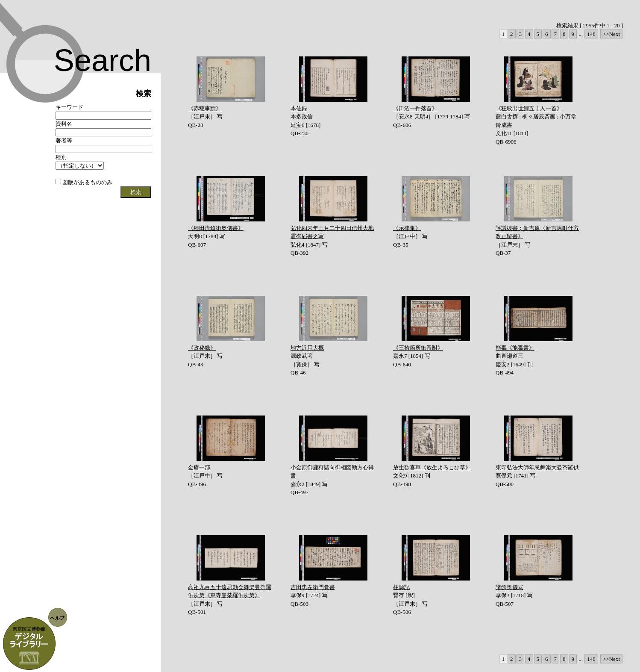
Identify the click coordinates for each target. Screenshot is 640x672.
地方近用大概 (307, 348)
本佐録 (299, 108)
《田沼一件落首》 (415, 108)
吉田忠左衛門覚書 (313, 587)
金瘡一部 (199, 467)
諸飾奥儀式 (509, 587)
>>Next (611, 34)
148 (591, 34)
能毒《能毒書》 (515, 348)
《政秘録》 (202, 348)
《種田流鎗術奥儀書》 (216, 228)
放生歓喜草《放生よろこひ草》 (432, 467)
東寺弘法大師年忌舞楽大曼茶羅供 (537, 467)
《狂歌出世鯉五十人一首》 (529, 108)
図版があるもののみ (84, 182)
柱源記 (401, 587)
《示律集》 (407, 228)
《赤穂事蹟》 (205, 108)
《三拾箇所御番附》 (418, 348)
